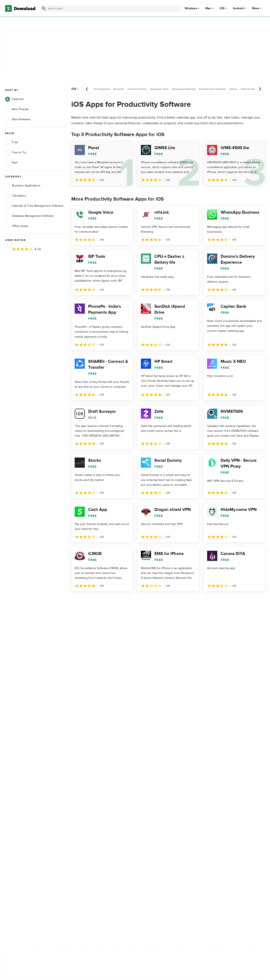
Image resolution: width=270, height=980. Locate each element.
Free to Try (16, 153)
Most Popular (17, 109)
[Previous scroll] (87, 89)
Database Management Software (30, 216)
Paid (11, 163)
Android (238, 8)
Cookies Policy (159, 813)
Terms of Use (158, 805)
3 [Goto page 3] (97, 600)
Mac (208, 8)
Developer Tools (159, 89)
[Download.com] (20, 8)
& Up (23, 249)
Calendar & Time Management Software (34, 206)
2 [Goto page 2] (86, 600)
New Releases (18, 119)
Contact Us (84, 813)
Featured (14, 99)
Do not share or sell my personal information (164, 822)
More (257, 8)
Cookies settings (160, 832)
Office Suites (17, 226)
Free (11, 142)
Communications (137, 89)
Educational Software (184, 89)
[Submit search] (44, 8)
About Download (88, 798)
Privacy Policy (158, 798)
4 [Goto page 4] (108, 600)
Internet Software (250, 89)
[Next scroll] (260, 89)
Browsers (119, 89)
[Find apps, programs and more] (111, 8)
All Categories (102, 89)
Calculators (16, 196)
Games (233, 89)
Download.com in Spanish (94, 820)
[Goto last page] (257, 601)
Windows (191, 8)
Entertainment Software (213, 89)
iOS (222, 8)
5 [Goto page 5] (119, 600)
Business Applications (23, 186)
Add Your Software (89, 805)
